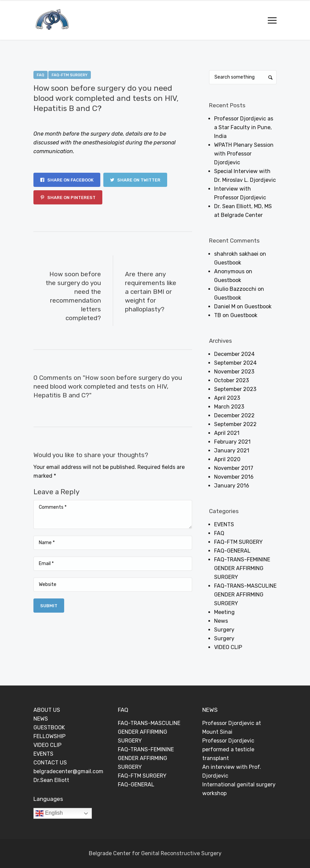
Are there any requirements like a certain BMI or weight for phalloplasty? (151, 292)
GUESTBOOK (49, 727)
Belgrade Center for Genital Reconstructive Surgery (155, 853)
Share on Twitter (135, 180)
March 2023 (229, 407)
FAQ (41, 75)
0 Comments (134, 120)
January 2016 (232, 486)
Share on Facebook (67, 180)
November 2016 (234, 477)
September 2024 (235, 363)
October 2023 (231, 380)
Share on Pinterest (68, 198)
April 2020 (227, 459)
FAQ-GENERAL (232, 551)
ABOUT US (47, 710)
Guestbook (228, 263)
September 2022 (235, 424)
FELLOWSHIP (49, 736)
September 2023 (235, 389)
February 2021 (232, 442)
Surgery (224, 630)
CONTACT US (50, 763)
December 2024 (234, 354)
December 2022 (234, 415)
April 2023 (227, 398)
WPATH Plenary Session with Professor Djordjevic (244, 154)
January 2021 (232, 451)
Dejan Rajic (98, 120)
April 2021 (227, 433)
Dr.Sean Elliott (51, 780)
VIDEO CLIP (228, 647)
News (221, 621)
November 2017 (234, 468)
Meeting (224, 612)
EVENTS (224, 524)
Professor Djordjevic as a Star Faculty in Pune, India (244, 127)
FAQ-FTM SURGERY (70, 75)
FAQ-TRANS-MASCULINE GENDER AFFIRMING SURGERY (245, 595)
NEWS (41, 719)
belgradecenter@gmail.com (68, 771)
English (49, 813)
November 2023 (234, 372)
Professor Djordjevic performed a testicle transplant (228, 749)
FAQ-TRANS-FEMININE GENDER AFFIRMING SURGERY (242, 568)
